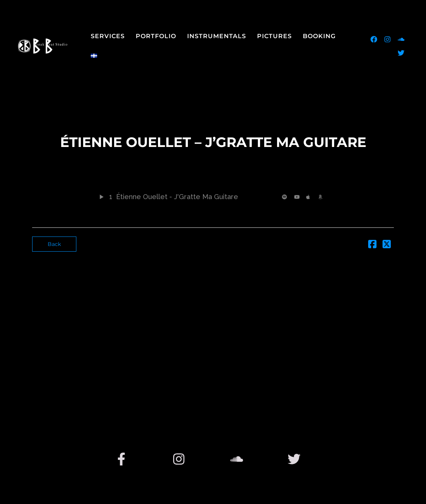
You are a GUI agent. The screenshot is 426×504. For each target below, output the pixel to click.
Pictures (274, 36)
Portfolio (156, 36)
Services (108, 36)
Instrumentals (217, 36)
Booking (319, 36)
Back (54, 244)
